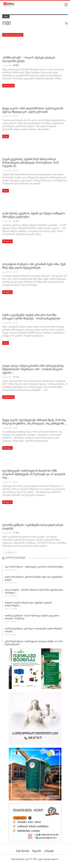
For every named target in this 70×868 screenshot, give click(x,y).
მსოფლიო (7, 241)
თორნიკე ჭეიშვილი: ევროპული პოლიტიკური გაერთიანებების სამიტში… (33, 630)
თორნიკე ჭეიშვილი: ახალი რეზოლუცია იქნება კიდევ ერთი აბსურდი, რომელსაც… (32, 617)
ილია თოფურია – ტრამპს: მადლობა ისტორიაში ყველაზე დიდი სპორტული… (34, 591)
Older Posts (10, 553)
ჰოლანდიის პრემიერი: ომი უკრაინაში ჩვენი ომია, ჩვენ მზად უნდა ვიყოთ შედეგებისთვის (34, 266)
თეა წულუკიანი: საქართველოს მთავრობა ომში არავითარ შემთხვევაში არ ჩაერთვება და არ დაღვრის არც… (34, 474)
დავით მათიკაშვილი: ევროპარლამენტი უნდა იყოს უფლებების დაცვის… (34, 578)
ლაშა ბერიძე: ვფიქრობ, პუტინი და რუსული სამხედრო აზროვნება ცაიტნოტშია (34, 215)
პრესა (6, 136)
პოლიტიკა (7, 448)
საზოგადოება (8, 86)
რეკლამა (37, 851)
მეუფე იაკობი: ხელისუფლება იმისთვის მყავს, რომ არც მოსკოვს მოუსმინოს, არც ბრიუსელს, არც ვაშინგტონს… (34, 422)
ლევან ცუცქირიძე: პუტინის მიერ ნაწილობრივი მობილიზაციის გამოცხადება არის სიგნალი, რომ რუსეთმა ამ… (30, 163)
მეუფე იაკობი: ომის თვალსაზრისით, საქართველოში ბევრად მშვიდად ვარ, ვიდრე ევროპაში (33, 110)
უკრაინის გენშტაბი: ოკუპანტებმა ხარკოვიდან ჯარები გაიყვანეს (33, 527)
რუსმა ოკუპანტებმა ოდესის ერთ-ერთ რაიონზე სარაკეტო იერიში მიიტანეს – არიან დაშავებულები (31, 317)
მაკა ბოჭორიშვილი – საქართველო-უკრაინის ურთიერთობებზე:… (35, 567)
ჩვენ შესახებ (23, 851)
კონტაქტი (49, 851)
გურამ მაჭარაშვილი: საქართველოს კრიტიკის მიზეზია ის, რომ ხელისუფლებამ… (34, 643)
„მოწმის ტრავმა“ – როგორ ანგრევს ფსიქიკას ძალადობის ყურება (29, 59)
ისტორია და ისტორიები (13, 35)
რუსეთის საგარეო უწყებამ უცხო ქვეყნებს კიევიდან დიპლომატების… (28, 604)
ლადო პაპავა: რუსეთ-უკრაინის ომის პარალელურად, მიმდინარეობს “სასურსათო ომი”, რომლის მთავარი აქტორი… (33, 369)
